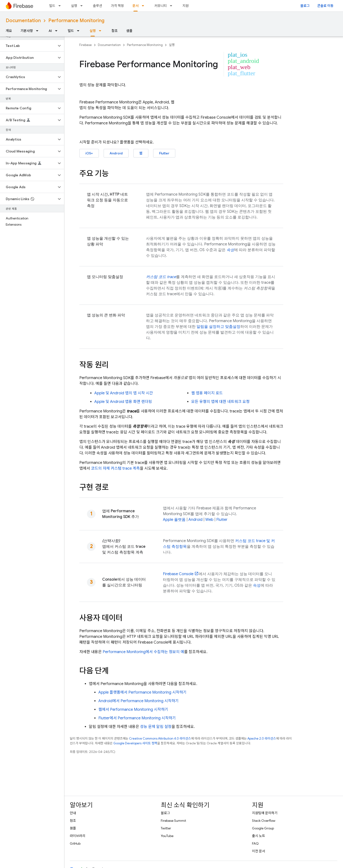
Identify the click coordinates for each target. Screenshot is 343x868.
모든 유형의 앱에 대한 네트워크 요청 (220, 402)
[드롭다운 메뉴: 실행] (83, 6)
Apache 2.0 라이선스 (262, 739)
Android (116, 153)
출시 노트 (259, 836)
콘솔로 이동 (325, 6)
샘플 (129, 31)
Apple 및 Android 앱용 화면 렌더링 (123, 402)
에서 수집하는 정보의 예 (143, 652)
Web (209, 520)
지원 (186, 6)
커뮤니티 (161, 6)
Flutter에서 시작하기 (137, 718)
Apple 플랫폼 (174, 520)
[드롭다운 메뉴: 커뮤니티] (172, 6)
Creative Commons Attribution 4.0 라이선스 (160, 739)
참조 (115, 31)
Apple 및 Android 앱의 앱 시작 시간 (124, 393)
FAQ (255, 843)
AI (50, 31)
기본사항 (27, 31)
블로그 (305, 6)
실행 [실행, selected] (93, 31)
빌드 (52, 6)
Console (178, 574)
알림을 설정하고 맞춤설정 (218, 327)
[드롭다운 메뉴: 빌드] (61, 6)
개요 (9, 31)
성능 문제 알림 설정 (156, 727)
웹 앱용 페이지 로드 (207, 393)
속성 (257, 585)
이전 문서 (259, 851)
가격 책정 (117, 6)
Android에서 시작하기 (139, 701)
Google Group (263, 828)
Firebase (86, 45)
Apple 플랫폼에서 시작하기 (142, 692)
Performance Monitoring (76, 21)
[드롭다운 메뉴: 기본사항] (39, 31)
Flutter (164, 153)
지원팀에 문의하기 (265, 813)
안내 (73, 813)
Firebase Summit (173, 821)
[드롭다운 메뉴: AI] (58, 31)
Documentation (23, 21)
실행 (74, 6)
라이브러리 (78, 836)
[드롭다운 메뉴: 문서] (144, 6)
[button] (28, 46)
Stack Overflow (264, 821)
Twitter (166, 828)
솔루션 (98, 6)
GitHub (75, 843)
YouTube (167, 836)
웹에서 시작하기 (133, 710)
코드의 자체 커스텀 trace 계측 (115, 468)
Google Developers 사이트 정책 (135, 743)
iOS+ (89, 153)
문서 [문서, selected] (136, 6)
